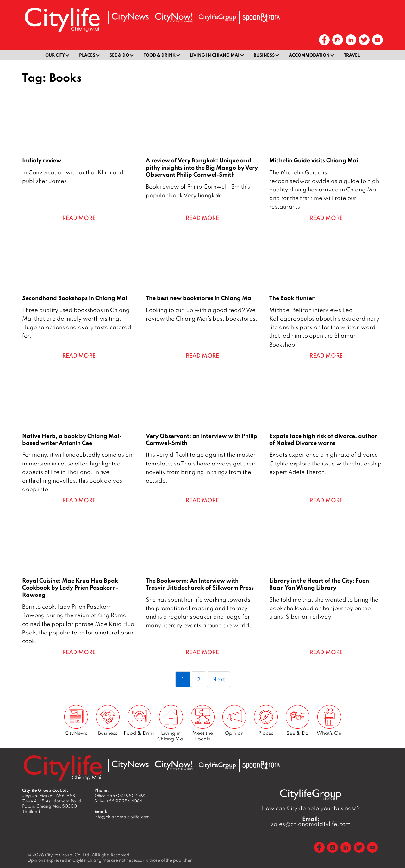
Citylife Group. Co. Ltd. (68, 855)
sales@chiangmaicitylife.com (311, 821)
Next (218, 679)
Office (121, 796)
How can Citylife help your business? (311, 808)
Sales (118, 801)
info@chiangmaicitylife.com (122, 817)
